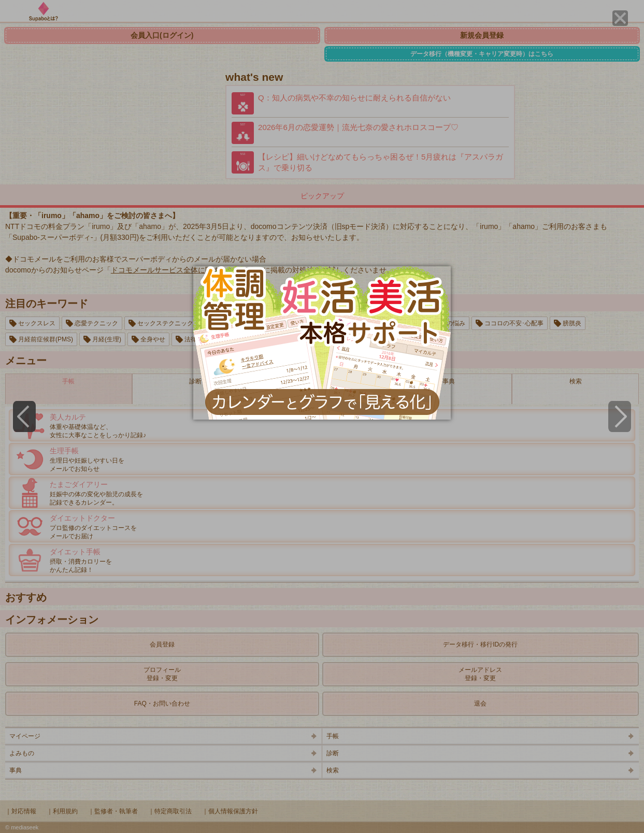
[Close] (620, 18)
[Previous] (24, 416)
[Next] (620, 416)
